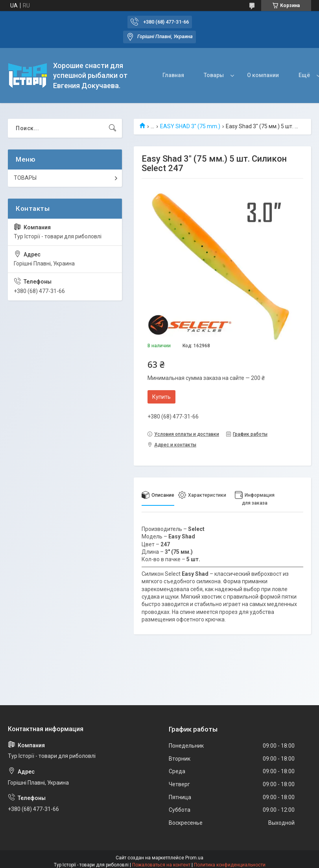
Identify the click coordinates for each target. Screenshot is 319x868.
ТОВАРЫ (25, 178)
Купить (161, 397)
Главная (173, 75)
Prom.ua (194, 858)
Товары (214, 75)
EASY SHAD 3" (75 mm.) (190, 126)
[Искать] (112, 128)
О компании (263, 75)
